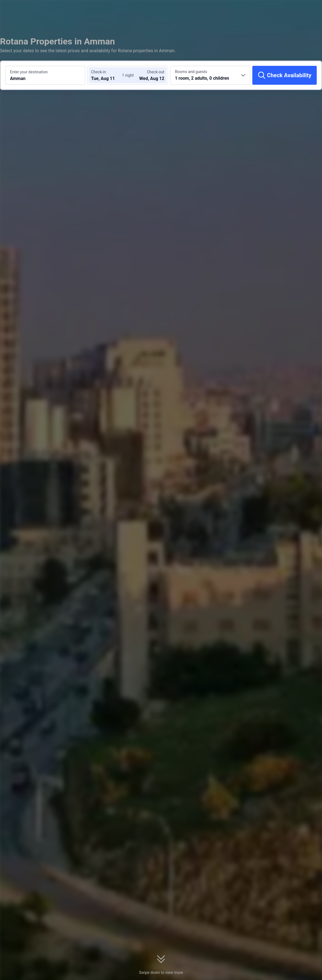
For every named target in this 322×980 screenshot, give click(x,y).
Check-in (99, 72)
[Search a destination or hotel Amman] (45, 75)
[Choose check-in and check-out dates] (108, 75)
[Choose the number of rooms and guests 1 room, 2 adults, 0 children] (210, 75)
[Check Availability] (285, 75)
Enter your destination (29, 72)
